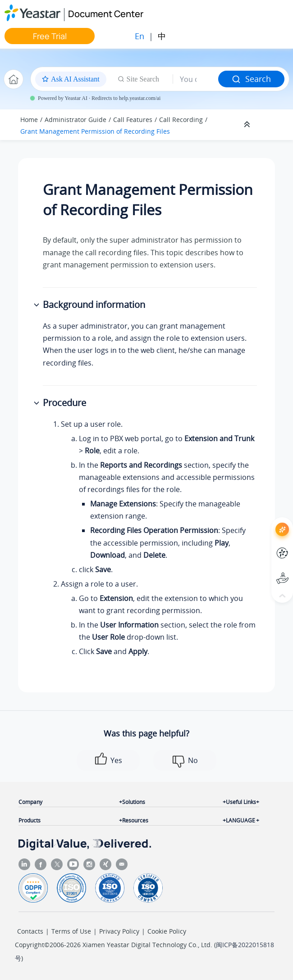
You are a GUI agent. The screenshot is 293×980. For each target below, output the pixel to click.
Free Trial (50, 36)
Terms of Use (71, 931)
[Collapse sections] (248, 125)
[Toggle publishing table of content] (271, 125)
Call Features (133, 120)
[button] (37, 305)
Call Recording (181, 120)
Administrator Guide (76, 120)
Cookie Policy (167, 931)
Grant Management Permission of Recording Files (95, 131)
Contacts (30, 931)
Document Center (106, 14)
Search (251, 79)
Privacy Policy (119, 931)
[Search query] (196, 79)
